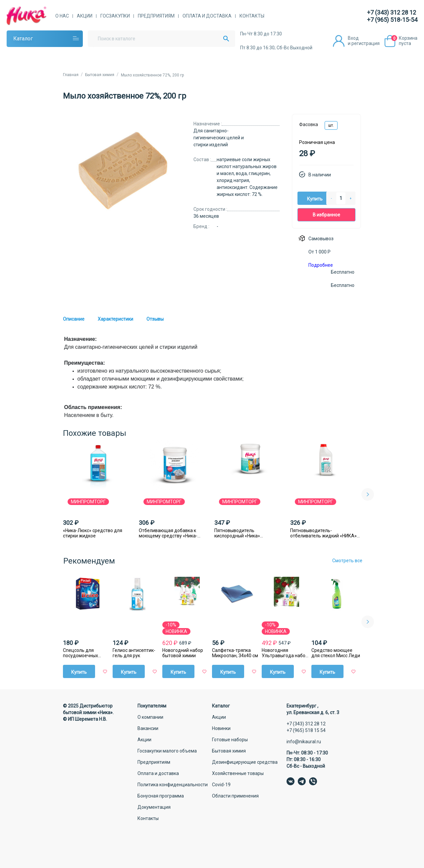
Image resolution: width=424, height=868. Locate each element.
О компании (150, 717)
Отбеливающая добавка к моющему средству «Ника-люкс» (168, 533)
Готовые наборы (230, 740)
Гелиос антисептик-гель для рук (134, 653)
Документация (154, 807)
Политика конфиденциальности (173, 785)
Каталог (23, 39)
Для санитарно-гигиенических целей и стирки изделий (219, 138)
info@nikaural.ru (304, 742)
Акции (85, 16)
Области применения (235, 796)
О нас (62, 16)
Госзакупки (115, 16)
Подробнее (321, 265)
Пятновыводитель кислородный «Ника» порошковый (237, 533)
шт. (331, 125)
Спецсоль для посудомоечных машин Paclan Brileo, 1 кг (87, 653)
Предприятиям (156, 16)
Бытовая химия (229, 751)
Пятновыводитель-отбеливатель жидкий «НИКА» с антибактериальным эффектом (325, 533)
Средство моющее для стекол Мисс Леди (336, 653)
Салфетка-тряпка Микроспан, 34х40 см (235, 653)
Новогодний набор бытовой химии (183, 653)
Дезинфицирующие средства (245, 762)
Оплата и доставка (207, 16)
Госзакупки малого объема (167, 751)
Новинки (221, 728)
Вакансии (148, 728)
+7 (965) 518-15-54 (392, 20)
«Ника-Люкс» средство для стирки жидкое (93, 533)
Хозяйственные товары (238, 773)
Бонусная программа (161, 796)
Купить (315, 199)
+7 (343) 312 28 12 (392, 12)
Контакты (252, 16)
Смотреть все (347, 561)
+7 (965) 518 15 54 (306, 730)
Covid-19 (221, 785)
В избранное (326, 215)
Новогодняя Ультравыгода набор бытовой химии (285, 653)
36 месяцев (206, 216)
